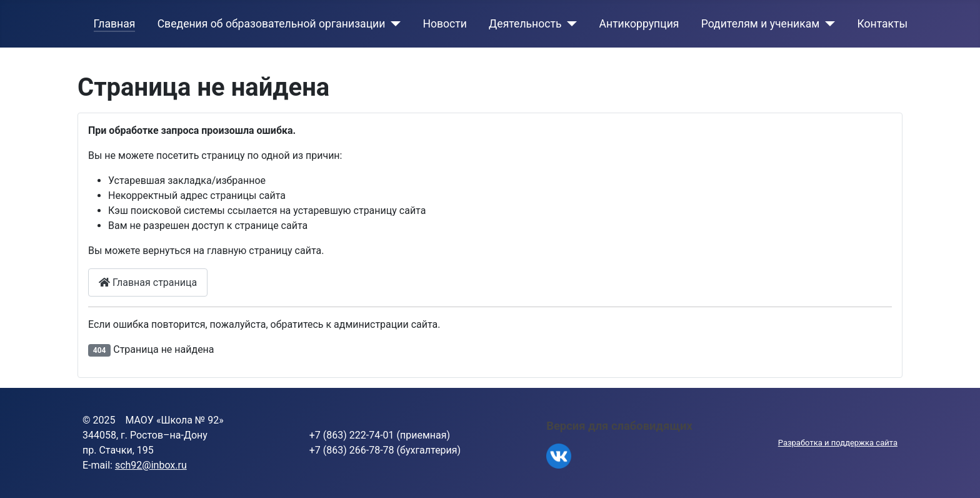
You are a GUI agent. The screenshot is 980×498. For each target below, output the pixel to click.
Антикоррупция (639, 24)
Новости (445, 24)
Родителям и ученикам (761, 24)
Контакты (882, 24)
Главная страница (148, 282)
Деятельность (525, 24)
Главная (115, 24)
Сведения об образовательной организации (272, 24)
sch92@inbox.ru (151, 465)
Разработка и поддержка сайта (838, 443)
